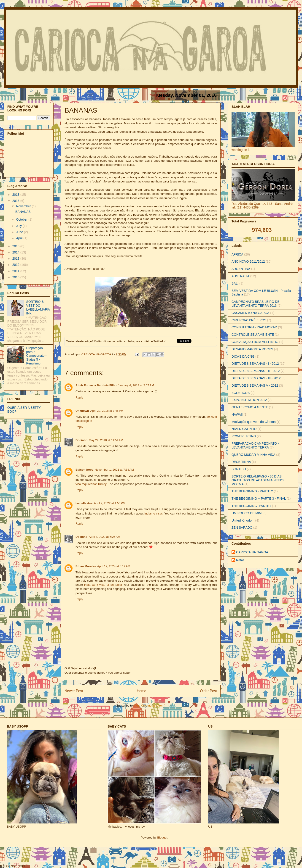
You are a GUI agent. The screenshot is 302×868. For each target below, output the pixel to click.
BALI (235, 283)
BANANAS (23, 212)
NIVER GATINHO (244, 429)
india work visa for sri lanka (103, 585)
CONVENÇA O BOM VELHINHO (255, 342)
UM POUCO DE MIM (247, 513)
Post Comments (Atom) (150, 706)
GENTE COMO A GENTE (250, 407)
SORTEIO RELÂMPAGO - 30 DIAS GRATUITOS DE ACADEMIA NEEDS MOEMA (258, 480)
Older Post (208, 691)
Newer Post (74, 691)
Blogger (162, 838)
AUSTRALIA (240, 276)
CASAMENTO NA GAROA (250, 313)
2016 (16, 201)
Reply (79, 397)
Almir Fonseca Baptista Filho (96, 385)
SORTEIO (239, 469)
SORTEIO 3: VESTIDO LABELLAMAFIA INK (38, 307)
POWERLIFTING (244, 436)
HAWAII (237, 414)
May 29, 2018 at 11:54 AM (106, 440)
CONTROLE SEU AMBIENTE (253, 335)
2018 (16, 195)
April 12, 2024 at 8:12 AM (114, 566)
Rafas (240, 560)
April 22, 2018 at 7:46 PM (107, 411)
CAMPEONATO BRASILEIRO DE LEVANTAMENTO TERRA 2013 (256, 304)
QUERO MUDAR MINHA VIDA (253, 455)
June (20, 232)
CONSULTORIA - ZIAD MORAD (254, 327)
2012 (16, 265)
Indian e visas (154, 513)
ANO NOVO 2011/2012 (248, 261)
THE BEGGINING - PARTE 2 (252, 491)
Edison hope (84, 470)
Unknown (82, 411)
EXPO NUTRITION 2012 (249, 400)
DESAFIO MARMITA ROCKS (252, 349)
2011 (16, 271)
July (19, 226)
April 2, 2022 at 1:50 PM (110, 503)
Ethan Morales (86, 566)
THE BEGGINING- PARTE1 (251, 506)
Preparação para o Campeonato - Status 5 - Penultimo (36, 356)
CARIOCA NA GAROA (97, 354)
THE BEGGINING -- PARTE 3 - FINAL (259, 499)
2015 (16, 246)
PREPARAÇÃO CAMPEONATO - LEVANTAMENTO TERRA (255, 445)
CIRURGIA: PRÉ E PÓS (249, 320)
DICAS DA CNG (243, 356)
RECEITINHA (241, 462)
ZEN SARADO (242, 528)
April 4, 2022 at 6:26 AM (104, 537)
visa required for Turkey (91, 484)
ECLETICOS (241, 393)
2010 (16, 277)
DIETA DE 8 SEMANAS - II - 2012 (256, 371)
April (20, 238)
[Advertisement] (110, 857)
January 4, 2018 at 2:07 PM (136, 385)
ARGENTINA (241, 269)
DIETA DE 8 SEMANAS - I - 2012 (255, 364)
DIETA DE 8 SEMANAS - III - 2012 (256, 378)
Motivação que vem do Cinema (254, 422)
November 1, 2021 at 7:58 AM (114, 470)
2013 (16, 259)
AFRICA (237, 254)
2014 (16, 252)
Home (142, 691)
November (24, 206)
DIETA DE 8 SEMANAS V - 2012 (255, 385)
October (22, 219)
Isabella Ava (84, 503)
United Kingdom (243, 520)
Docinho (81, 440)
